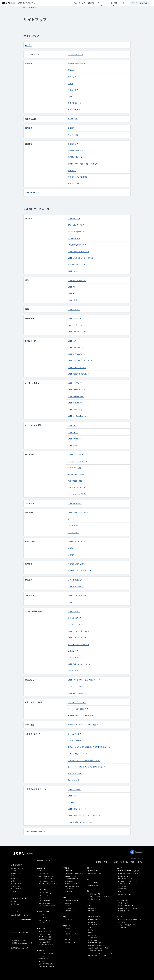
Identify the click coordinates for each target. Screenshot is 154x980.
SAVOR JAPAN (74, 519)
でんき (89, 894)
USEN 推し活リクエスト (126, 883)
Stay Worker (73, 770)
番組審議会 (72, 143)
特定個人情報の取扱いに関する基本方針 (84, 162)
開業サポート (91, 857)
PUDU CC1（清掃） (76, 482)
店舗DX (71, 96)
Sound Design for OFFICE (79, 229)
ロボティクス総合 (75, 449)
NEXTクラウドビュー (76, 321)
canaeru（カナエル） (77, 535)
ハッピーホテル (74, 763)
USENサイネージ (75, 497)
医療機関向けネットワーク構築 (80, 706)
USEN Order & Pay (76, 405)
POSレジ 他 (41, 857)
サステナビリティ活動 (111, 971)
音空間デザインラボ (124, 873)
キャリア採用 (73, 133)
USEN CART (73, 604)
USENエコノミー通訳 (77, 630)
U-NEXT (71, 792)
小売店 (115, 851)
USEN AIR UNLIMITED (77, 277)
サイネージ (67, 928)
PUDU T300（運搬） (76, 475)
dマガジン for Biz (75, 617)
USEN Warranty (75, 579)
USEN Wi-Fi (73, 297)
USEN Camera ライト (77, 328)
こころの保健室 (74, 610)
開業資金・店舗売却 (94, 909)
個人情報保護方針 (75, 149)
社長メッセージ (74, 76)
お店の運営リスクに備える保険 (80, 563)
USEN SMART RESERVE (78, 506)
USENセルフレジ (44, 863)
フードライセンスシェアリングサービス (100, 942)
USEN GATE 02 (70, 900)
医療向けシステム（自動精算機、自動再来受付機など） (90, 737)
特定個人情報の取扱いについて (73, 971)
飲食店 (98, 851)
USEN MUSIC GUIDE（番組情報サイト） (84, 671)
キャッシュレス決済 (43, 901)
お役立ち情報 (15, 893)
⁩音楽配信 (66, 857)
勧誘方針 (72, 169)
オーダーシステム (43, 879)
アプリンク (72, 526)
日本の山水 (72, 643)
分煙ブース (72, 662)
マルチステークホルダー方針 (111, 974)
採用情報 (29, 127)
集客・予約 (41, 940)
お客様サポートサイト (20, 904)
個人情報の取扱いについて (79, 156)
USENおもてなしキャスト (78, 249)
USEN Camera (74, 315)
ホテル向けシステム (124, 912)
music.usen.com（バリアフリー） (129, 863)
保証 (88, 869)
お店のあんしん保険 (94, 883)
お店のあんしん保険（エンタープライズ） (101, 886)
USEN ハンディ (74, 379)
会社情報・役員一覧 (76, 63)
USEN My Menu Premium (79, 411)
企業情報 (29, 63)
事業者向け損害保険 (76, 557)
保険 (88, 880)
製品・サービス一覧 (19, 887)
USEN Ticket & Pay (76, 398)
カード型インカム (75, 649)
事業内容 (72, 70)
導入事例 (116, 3)
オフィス (124, 851)
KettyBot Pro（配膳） (77, 456)
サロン (107, 851)
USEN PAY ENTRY (75, 434)
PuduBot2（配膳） (76, 462)
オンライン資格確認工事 (78, 700)
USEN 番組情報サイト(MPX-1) (80, 811)
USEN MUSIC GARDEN (77, 684)
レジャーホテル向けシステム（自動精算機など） (87, 757)
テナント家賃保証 (75, 573)
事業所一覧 (72, 89)
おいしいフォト (74, 724)
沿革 (70, 83)
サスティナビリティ (17, 875)
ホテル (140, 851)
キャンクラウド (74, 731)
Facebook (137, 841)
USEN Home (73, 268)
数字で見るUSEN (75, 102)
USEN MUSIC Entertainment (74, 863)
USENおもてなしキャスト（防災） (82, 255)
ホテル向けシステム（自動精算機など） (84, 750)
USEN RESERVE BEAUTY (78, 369)
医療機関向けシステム (125, 900)
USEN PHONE (74, 306)
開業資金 (72, 541)
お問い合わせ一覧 (32, 191)
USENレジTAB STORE (77, 350)
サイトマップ (49, 974)
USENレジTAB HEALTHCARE (80, 356)
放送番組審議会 (58, 974)
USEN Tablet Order (76, 392)
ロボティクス (41, 918)
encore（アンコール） (77, 678)
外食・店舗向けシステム (78, 744)
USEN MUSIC (73, 216)
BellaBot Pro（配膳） (77, 469)
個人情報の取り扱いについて (56, 971)
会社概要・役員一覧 (17, 857)
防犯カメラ (67, 915)
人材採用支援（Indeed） (96, 940)
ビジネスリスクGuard (95, 888)
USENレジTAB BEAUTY (78, 343)
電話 (65, 906)
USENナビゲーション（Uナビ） (128, 870)
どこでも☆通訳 (93, 929)
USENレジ (72, 337)
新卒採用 (72, 127)
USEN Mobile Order (76, 385)
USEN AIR (72, 284)
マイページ (22, 908)
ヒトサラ (72, 513)
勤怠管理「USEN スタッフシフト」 (49, 873)
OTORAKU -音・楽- (76, 223)
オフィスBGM (69, 878)
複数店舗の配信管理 (71, 873)
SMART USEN (74, 779)
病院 (133, 851)
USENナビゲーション (77, 798)
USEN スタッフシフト (77, 363)
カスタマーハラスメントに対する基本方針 (89, 974)
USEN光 (68, 895)
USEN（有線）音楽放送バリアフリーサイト (85, 805)
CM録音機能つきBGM (77, 242)
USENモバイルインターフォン (80, 656)
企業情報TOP (16, 854)
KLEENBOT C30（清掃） (78, 488)
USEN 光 (72, 290)
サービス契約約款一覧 (34, 820)
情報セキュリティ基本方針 (79, 175)
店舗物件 (72, 548)
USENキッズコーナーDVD (78, 623)
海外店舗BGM (73, 236)
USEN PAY (72, 420)
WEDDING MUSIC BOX (77, 262)
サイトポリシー (74, 181)
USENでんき (92, 897)
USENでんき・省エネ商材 (78, 588)
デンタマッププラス (76, 693)
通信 (65, 887)
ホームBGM (69, 881)
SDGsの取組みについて (70, 974)
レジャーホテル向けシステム (127, 914)
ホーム (28, 45)
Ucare (90, 922)
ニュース (107, 3)
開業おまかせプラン (94, 860)
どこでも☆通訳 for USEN (78, 636)
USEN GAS (72, 595)
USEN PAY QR (74, 440)
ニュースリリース (75, 54)
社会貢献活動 (73, 118)
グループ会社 (73, 109)
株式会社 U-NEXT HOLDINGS (21, 932)
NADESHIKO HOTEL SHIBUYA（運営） (84, 715)
